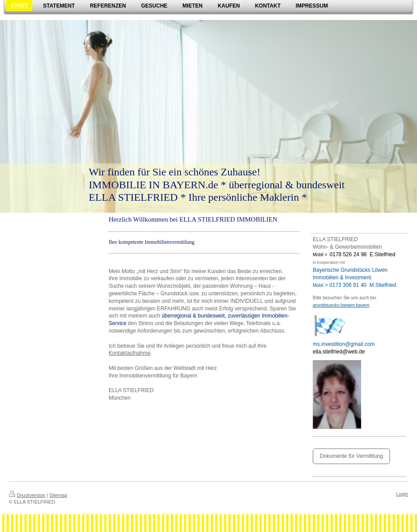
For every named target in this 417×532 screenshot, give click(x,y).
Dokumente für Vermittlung (351, 456)
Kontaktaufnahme (130, 353)
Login (402, 494)
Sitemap (58, 495)
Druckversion (27, 495)
